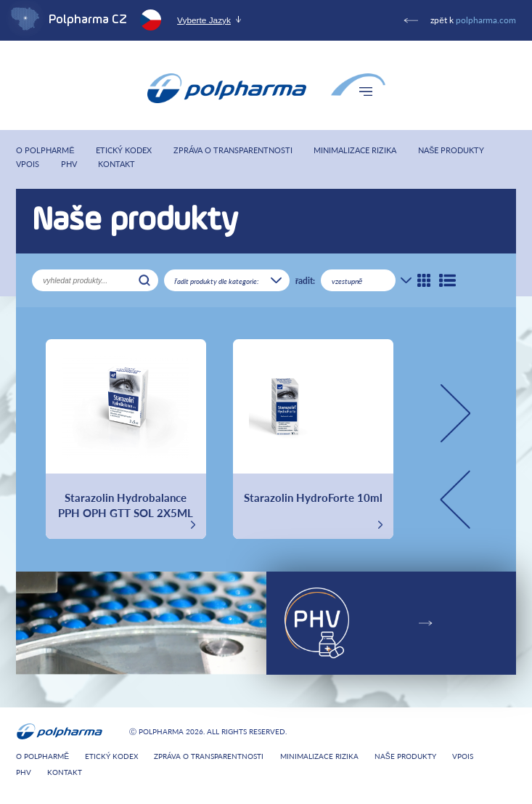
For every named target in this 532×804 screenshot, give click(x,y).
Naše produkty (451, 150)
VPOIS (28, 164)
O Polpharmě (45, 150)
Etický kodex (124, 150)
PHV (69, 164)
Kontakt (116, 164)
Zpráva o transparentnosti (233, 150)
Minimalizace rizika (355, 150)
